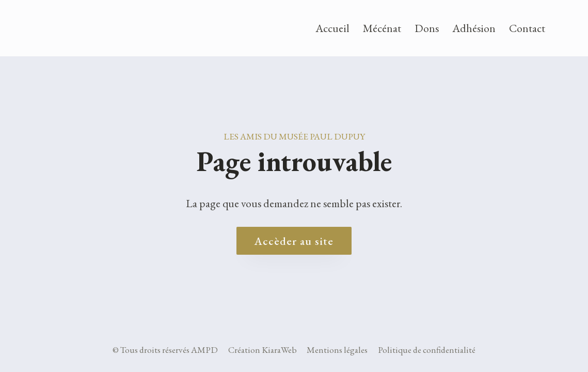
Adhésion (474, 28)
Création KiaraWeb (263, 350)
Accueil (332, 28)
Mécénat (382, 28)
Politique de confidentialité (427, 350)
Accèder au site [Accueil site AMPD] (294, 241)
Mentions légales (337, 350)
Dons (427, 28)
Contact (527, 28)
